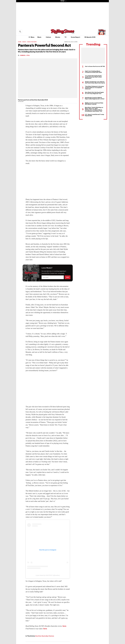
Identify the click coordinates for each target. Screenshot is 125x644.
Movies (58, 37)
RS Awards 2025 (90, 37)
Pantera (51, 636)
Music (39, 37)
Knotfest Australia (42, 636)
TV (65, 37)
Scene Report (75, 37)
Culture (48, 37)
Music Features (32, 42)
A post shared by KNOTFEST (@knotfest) (48, 575)
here (64, 626)
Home (20, 42)
